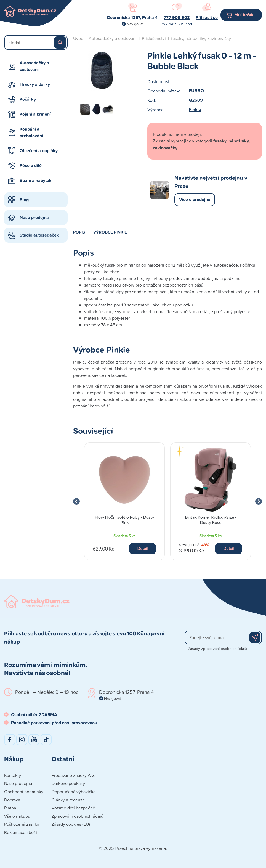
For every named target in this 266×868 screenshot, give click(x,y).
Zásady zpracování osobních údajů (217, 648)
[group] (124, 501)
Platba (10, 808)
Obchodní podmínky (24, 792)
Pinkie (195, 109)
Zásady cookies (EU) (71, 824)
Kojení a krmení (35, 114)
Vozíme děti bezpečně (73, 808)
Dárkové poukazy (68, 783)
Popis (79, 232)
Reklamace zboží (21, 832)
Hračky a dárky (35, 84)
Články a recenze (68, 800)
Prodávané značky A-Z (73, 775)
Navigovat (135, 24)
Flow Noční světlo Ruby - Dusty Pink (125, 520)
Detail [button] (143, 548)
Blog (24, 200)
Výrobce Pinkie (110, 232)
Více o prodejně (195, 199)
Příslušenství (154, 38)
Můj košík (244, 15)
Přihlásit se (207, 18)
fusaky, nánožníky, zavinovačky (201, 38)
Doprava (12, 800)
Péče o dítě (31, 166)
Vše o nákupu (17, 816)
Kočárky (28, 99)
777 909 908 (177, 18)
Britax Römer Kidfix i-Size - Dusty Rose (211, 520)
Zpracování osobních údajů (78, 816)
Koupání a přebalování (31, 132)
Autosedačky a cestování (34, 66)
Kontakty (13, 775)
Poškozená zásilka (22, 824)
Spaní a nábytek (36, 180)
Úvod (78, 38)
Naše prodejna (34, 217)
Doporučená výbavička (74, 792)
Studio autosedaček (39, 235)
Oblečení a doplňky (39, 151)
